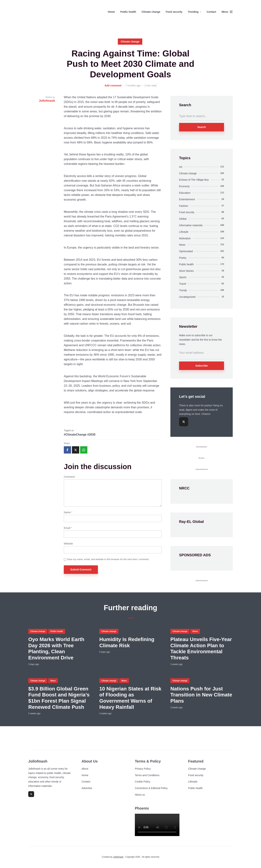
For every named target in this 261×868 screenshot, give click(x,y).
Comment (69, 477)
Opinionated (186, 251)
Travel (183, 284)
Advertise (87, 788)
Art (181, 167)
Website (68, 544)
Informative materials (191, 225)
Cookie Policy (143, 782)
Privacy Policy (143, 769)
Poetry (183, 258)
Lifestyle (184, 232)
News (182, 245)
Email (68, 528)
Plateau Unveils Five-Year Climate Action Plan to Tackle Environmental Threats (201, 649)
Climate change (151, 12)
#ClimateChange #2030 (80, 435)
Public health (128, 12)
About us (140, 795)
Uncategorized (187, 297)
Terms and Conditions (147, 775)
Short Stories (186, 271)
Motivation (185, 238)
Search (202, 127)
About (85, 769)
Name (68, 512)
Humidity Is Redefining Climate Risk (127, 642)
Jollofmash (118, 857)
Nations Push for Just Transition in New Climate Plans (201, 695)
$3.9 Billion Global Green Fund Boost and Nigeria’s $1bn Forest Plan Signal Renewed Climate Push (59, 698)
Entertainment (187, 199)
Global (183, 219)
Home (111, 12)
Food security (174, 12)
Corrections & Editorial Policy (151, 788)
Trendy (183, 290)
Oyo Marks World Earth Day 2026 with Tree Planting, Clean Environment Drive (56, 649)
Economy (184, 186)
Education (185, 193)
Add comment (113, 86)
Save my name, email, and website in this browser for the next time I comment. (108, 559)
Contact (211, 12)
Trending (193, 12)
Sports (183, 277)
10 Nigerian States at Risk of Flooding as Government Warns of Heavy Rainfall (130, 698)
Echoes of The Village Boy (194, 180)
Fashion (184, 206)
